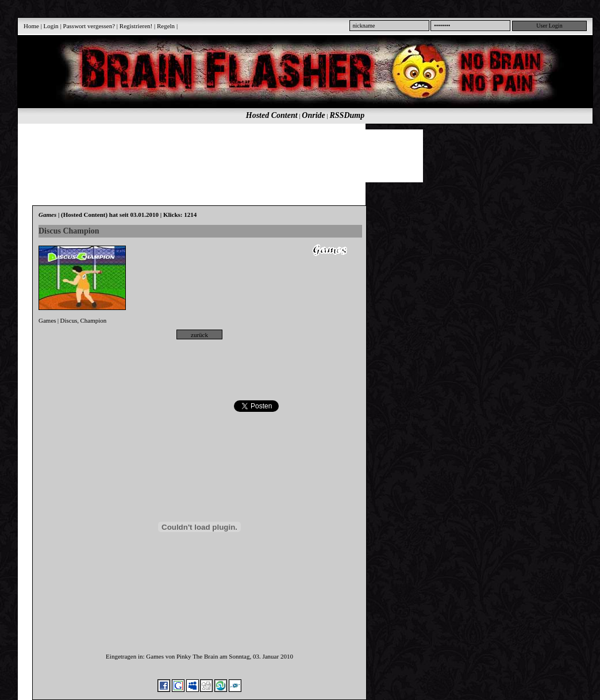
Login (51, 26)
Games (47, 320)
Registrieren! (136, 26)
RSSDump (347, 115)
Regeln (166, 26)
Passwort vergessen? (89, 26)
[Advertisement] (299, 155)
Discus (69, 320)
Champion (94, 320)
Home (31, 26)
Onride (313, 115)
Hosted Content (272, 115)
